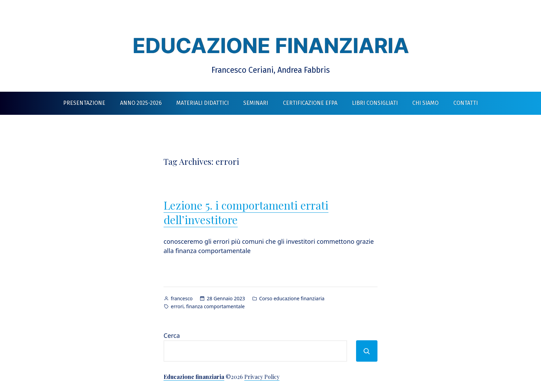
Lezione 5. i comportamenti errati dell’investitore (246, 212)
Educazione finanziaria (271, 46)
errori (177, 306)
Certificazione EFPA (310, 103)
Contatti (466, 103)
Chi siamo (425, 103)
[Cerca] (367, 351)
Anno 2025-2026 (141, 103)
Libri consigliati (375, 103)
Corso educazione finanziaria (292, 298)
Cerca (172, 335)
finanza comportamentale (215, 306)
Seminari (256, 103)
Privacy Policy (262, 377)
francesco (182, 298)
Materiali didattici (203, 103)
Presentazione (84, 103)
